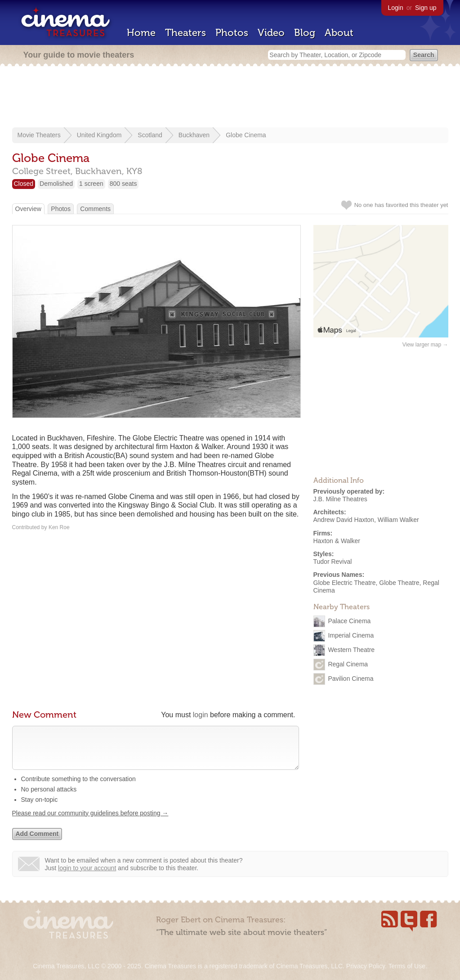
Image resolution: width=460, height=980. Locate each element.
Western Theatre (351, 649)
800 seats (123, 184)
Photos (232, 33)
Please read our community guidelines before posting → (90, 822)
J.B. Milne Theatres (340, 499)
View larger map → (425, 345)
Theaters (185, 33)
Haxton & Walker (337, 541)
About (339, 33)
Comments (95, 209)
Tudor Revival (333, 562)
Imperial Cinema (351, 635)
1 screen (91, 184)
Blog (305, 33)
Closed (24, 184)
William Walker (398, 520)
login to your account (87, 877)
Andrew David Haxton (344, 520)
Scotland (150, 135)
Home (141, 33)
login (201, 715)
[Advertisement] (230, 98)
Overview (28, 209)
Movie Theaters (39, 135)
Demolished (56, 184)
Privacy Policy (366, 966)
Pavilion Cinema (351, 678)
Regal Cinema (348, 664)
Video (271, 33)
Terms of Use (406, 966)
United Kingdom (99, 135)
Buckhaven (194, 135)
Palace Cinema (349, 620)
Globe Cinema (246, 135)
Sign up (426, 8)
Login (396, 8)
